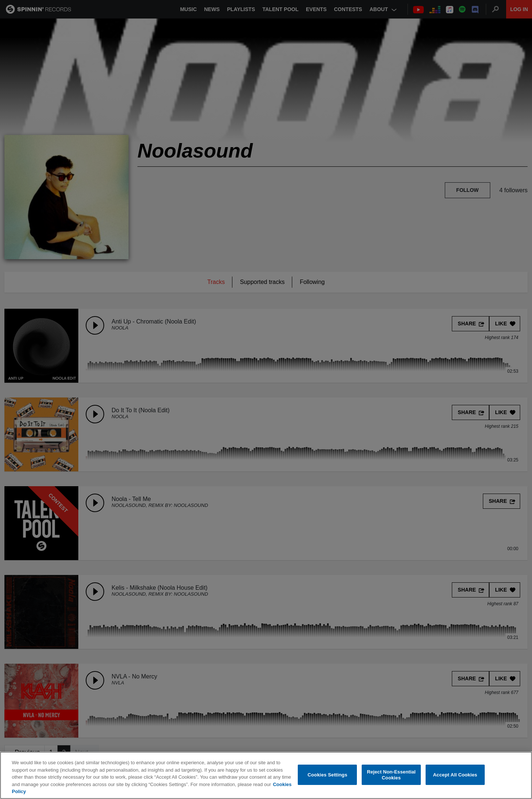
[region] (266, 775)
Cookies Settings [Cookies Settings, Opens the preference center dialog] (328, 775)
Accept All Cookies (455, 775)
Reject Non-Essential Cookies (391, 775)
